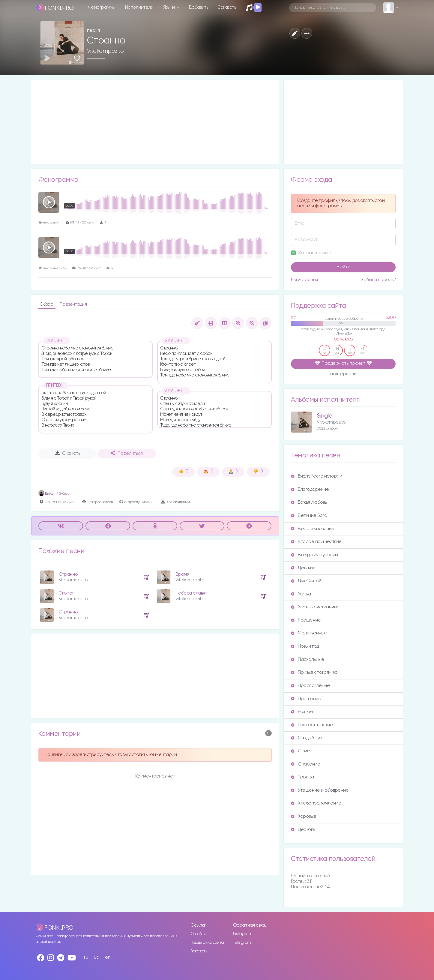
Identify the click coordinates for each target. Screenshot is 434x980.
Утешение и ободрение (320, 790)
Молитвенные (309, 633)
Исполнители (139, 7)
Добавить (198, 7)
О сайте (198, 934)
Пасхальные (307, 659)
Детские (303, 568)
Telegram (242, 943)
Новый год (305, 646)
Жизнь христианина (315, 607)
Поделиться (127, 453)
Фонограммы (102, 7)
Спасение (305, 764)
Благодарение (310, 489)
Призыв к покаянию (314, 672)
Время (182, 574)
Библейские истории (316, 476)
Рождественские (312, 725)
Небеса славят (191, 593)
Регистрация (304, 280)
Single (324, 416)
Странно (68, 574)
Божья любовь (309, 502)
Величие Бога (309, 515)
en (108, 957)
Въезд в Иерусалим (314, 555)
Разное (302, 712)
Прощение (306, 699)
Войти (343, 267)
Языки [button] (169, 7)
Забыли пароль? (378, 280)
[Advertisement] (155, 122)
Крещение (306, 620)
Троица (302, 777)
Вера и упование (313, 529)
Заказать (227, 7)
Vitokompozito (105, 51)
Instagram (243, 934)
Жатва (301, 594)
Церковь (303, 830)
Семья (301, 751)
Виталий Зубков (54, 494)
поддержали (343, 374)
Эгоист (66, 593)
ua (97, 957)
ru (86, 957)
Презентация (73, 304)
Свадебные (307, 738)
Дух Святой (306, 581)
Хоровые (304, 816)
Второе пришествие (316, 542)
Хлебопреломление (316, 803)
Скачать (68, 453)
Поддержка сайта (207, 943)
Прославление (310, 686)
